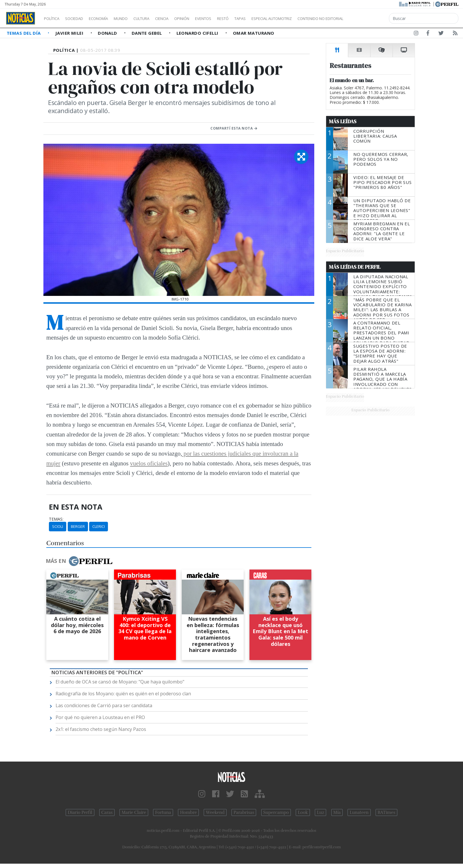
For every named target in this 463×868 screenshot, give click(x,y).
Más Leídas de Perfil (355, 267)
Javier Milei (70, 33)
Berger (78, 526)
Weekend (215, 812)
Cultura (158, 19)
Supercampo (276, 812)
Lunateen (359, 812)
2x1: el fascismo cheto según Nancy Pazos (101, 729)
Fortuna (163, 812)
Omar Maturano (254, 33)
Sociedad (80, 19)
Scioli (58, 526)
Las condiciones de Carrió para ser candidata (104, 705)
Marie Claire (134, 812)
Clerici (99, 526)
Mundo (134, 19)
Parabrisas (244, 812)
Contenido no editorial (370, 19)
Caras (107, 812)
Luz (320, 812)
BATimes (386, 812)
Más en (79, 561)
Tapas (273, 19)
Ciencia (182, 19)
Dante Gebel (147, 33)
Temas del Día (24, 33)
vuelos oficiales (149, 463)
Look (303, 812)
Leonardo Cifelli (198, 33)
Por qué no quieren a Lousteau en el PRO (100, 717)
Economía (108, 19)
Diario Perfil (80, 812)
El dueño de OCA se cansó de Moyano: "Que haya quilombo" (120, 682)
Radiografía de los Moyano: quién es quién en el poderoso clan (123, 694)
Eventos (231, 19)
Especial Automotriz (310, 19)
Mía (337, 812)
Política (54, 19)
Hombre (188, 812)
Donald (108, 33)
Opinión (205, 19)
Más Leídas (343, 121)
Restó (253, 19)
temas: (56, 519)
